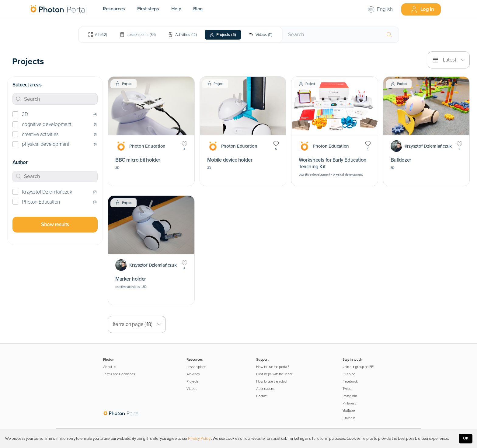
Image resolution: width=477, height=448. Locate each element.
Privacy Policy (199, 439)
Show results (55, 224)
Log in (422, 9)
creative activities (40, 134)
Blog (198, 9)
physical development (45, 144)
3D (25, 114)
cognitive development (47, 124)
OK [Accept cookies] (466, 438)
